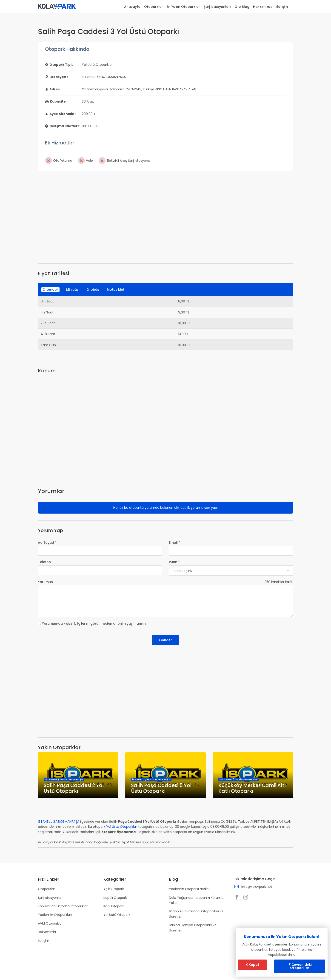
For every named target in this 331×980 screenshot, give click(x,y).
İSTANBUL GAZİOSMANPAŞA (59, 822)
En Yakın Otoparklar (183, 7)
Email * (175, 543)
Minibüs (72, 290)
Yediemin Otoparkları (55, 915)
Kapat (252, 965)
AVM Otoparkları (51, 923)
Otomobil (50, 290)
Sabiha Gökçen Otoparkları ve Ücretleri (193, 928)
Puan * (174, 562)
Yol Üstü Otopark (117, 915)
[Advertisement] (165, 224)
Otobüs (93, 290)
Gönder (165, 640)
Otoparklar (154, 7)
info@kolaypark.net (257, 887)
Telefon (44, 562)
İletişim (282, 7)
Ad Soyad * (47, 543)
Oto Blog (242, 7)
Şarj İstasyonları (217, 7)
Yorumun (45, 582)
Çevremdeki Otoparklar (300, 966)
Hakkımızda (263, 7)
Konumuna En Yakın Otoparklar (63, 906)
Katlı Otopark (114, 906)
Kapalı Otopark (115, 897)
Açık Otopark (114, 889)
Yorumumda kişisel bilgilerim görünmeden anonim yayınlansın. (94, 624)
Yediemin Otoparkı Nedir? (189, 889)
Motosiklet (116, 290)
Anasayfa (132, 7)
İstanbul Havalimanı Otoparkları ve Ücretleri (196, 914)
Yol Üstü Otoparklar (122, 827)
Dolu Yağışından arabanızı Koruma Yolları (196, 900)
